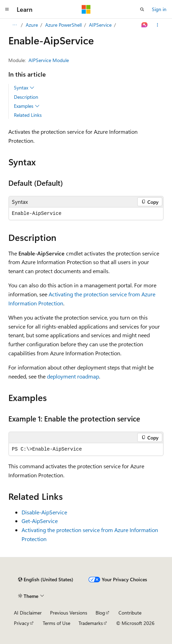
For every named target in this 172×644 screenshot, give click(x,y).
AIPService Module (49, 60)
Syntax (24, 88)
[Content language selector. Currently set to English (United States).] (46, 580)
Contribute (130, 613)
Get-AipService (40, 521)
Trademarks (91, 623)
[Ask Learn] (145, 25)
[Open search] (142, 9)
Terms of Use (56, 623)
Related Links (28, 115)
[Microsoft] (86, 9)
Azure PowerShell (63, 25)
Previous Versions (69, 613)
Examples (27, 106)
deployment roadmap (73, 376)
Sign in (159, 9)
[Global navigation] (7, 9)
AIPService (100, 25)
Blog (100, 613)
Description (26, 97)
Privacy (22, 623)
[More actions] (158, 25)
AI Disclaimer (28, 613)
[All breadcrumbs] (14, 25)
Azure (32, 25)
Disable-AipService (44, 512)
